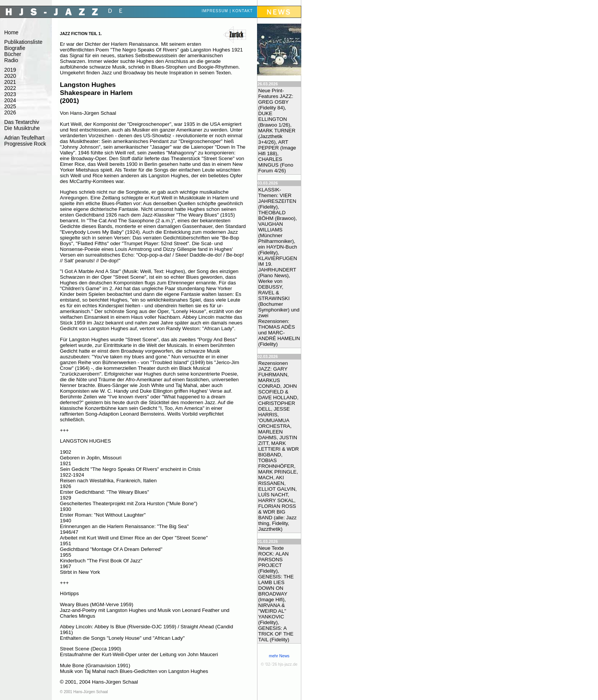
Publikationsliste (23, 42)
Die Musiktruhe (22, 128)
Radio (11, 60)
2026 (10, 112)
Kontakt (242, 11)
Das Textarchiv (22, 122)
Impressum (215, 11)
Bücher (13, 54)
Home (11, 32)
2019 (10, 70)
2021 (10, 82)
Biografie (15, 48)
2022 (10, 88)
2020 (10, 76)
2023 (10, 94)
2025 (10, 106)
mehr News (279, 656)
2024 (10, 100)
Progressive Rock (25, 144)
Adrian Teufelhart (24, 138)
